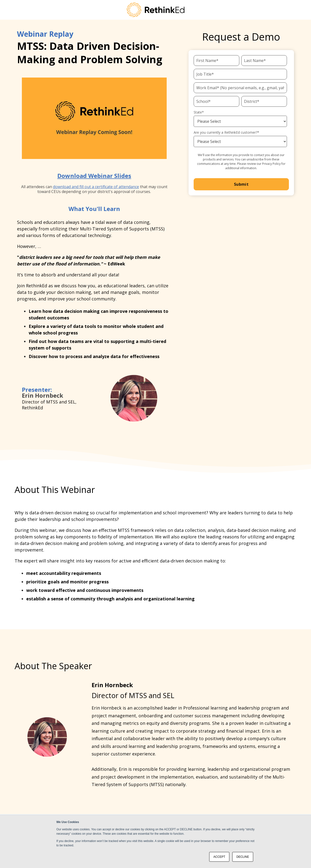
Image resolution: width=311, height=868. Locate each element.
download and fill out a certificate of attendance (96, 187)
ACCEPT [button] (219, 857)
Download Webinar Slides (94, 176)
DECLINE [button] (243, 857)
